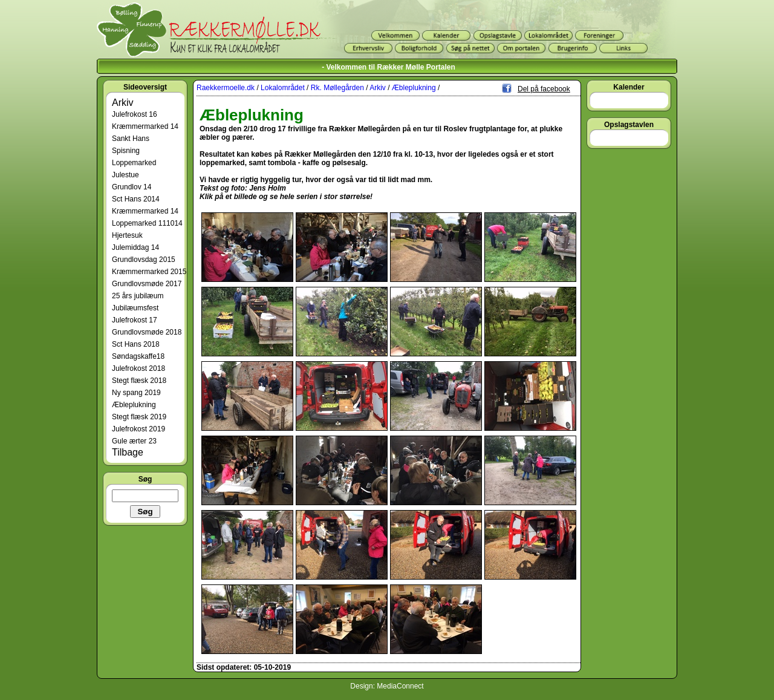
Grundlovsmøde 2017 (147, 284)
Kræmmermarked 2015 (149, 272)
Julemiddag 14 (135, 247)
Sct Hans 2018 (136, 344)
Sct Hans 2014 (136, 199)
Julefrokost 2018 (138, 368)
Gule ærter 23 (134, 441)
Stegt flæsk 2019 (139, 417)
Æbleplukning (134, 405)
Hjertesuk (127, 235)
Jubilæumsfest (135, 308)
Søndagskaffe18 (138, 356)
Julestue (125, 175)
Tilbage (128, 452)
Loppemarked (134, 163)
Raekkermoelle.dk (226, 88)
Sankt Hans (131, 139)
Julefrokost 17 (135, 320)
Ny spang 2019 (136, 393)
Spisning (126, 151)
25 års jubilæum (138, 296)
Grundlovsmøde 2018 (147, 332)
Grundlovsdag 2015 (144, 260)
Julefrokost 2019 (138, 429)
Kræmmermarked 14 (145, 126)
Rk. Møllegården (337, 88)
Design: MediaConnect (387, 686)
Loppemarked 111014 (147, 223)
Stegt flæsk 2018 (139, 381)
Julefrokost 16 (135, 114)
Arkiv (123, 103)
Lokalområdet (283, 88)
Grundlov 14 (132, 187)
